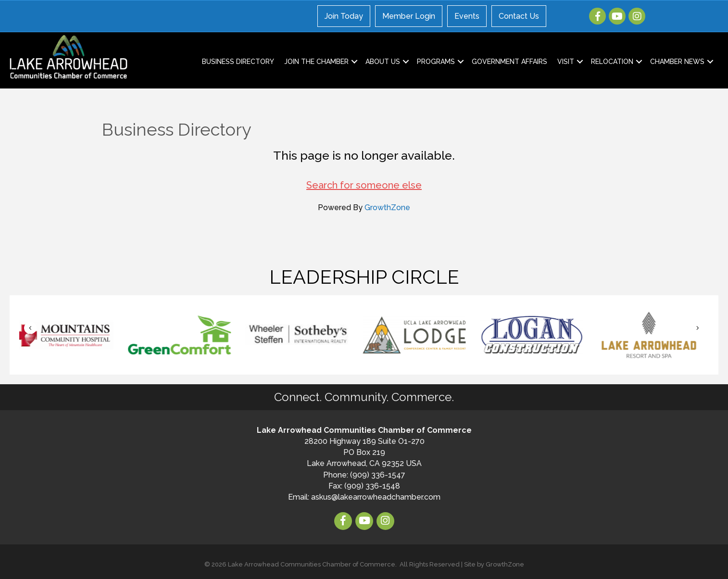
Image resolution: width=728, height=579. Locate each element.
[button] (30, 328)
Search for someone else (364, 185)
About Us (383, 62)
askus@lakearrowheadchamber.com (376, 497)
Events (467, 16)
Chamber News (677, 62)
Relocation (612, 62)
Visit (566, 62)
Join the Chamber (316, 62)
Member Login (409, 16)
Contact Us (519, 16)
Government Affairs (509, 62)
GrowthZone (387, 208)
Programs (436, 62)
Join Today (344, 16)
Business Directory (238, 62)
